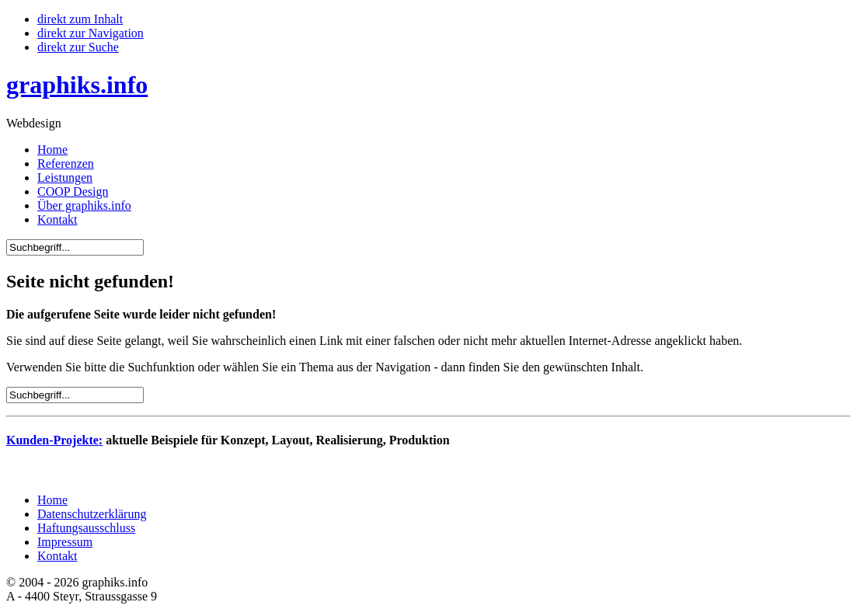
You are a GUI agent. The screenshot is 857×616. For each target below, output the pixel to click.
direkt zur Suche (78, 47)
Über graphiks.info (84, 205)
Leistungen (65, 177)
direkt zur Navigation (91, 33)
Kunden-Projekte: (54, 440)
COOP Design (73, 191)
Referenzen (66, 164)
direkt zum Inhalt (80, 19)
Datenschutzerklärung (92, 514)
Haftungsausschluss (86, 528)
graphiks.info (77, 85)
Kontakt (57, 219)
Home (52, 150)
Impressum (65, 542)
